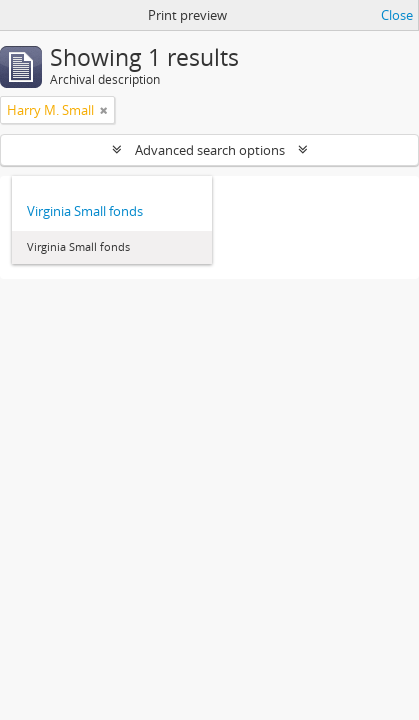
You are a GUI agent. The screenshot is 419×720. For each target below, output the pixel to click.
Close (397, 15)
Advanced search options (210, 150)
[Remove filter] (104, 110)
